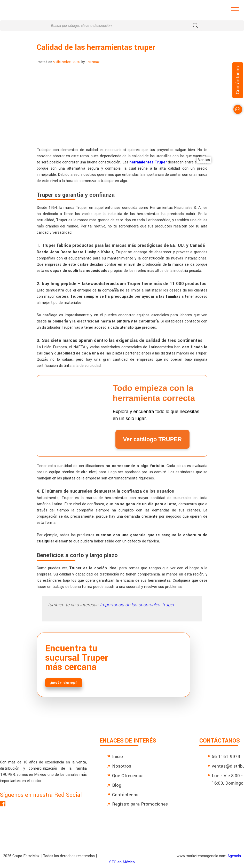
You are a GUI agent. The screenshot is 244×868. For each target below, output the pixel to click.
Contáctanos (238, 80)
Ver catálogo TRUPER (152, 439)
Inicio (117, 757)
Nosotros (122, 766)
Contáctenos (125, 795)
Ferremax (93, 62)
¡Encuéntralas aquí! (64, 683)
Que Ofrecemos (128, 776)
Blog (117, 785)
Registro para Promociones (140, 804)
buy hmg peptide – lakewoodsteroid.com (84, 284)
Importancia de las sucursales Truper (137, 605)
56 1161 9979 (226, 757)
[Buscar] (195, 26)
